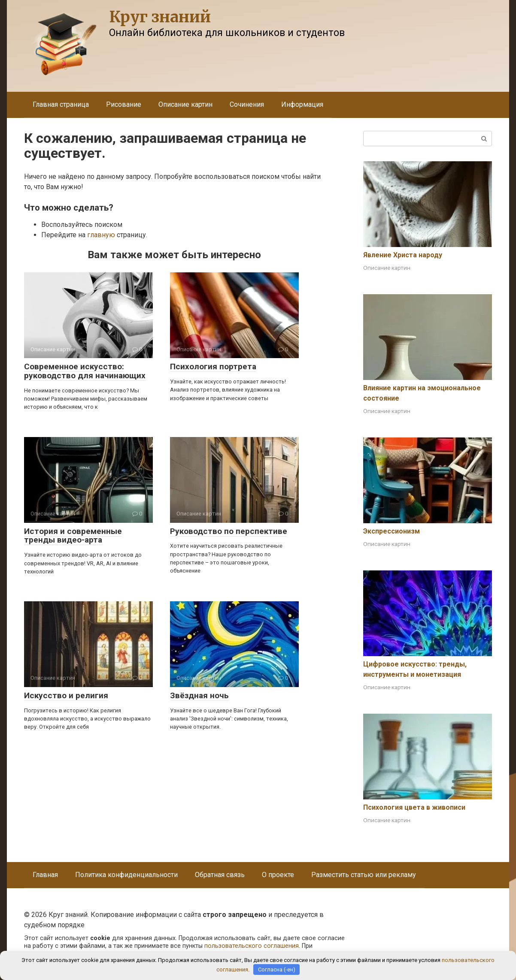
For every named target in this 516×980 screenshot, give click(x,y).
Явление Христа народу (403, 255)
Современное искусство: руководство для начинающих (85, 371)
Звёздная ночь (199, 695)
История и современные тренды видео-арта (73, 536)
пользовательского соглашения (252, 946)
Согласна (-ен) (277, 969)
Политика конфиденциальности (126, 875)
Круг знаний (160, 17)
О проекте (278, 875)
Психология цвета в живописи (414, 807)
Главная (45, 875)
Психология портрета (213, 366)
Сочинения (247, 104)
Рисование (124, 104)
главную (101, 235)
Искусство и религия (66, 695)
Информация (302, 104)
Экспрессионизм (392, 531)
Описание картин (185, 104)
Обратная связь (220, 875)
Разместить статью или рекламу (364, 875)
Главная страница (61, 104)
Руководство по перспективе (229, 531)
